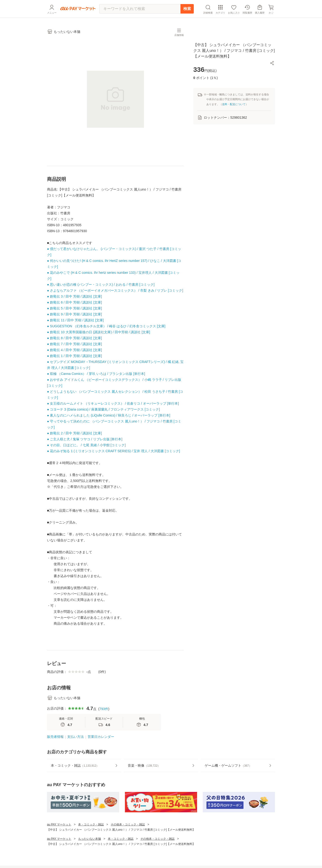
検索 (187, 9)
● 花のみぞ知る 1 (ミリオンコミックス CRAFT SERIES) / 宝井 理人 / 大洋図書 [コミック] (114, 451)
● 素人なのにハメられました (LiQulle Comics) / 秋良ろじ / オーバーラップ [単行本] (109, 415)
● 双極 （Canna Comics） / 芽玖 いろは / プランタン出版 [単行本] (96, 374)
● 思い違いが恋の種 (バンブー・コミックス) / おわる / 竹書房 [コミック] (101, 284)
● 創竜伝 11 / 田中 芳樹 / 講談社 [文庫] (75, 320)
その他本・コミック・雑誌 (128, 824)
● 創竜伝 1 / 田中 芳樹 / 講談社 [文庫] (74, 356)
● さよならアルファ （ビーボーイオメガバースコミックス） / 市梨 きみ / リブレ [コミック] (115, 290)
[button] (272, 63)
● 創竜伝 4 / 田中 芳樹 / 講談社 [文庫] (74, 350)
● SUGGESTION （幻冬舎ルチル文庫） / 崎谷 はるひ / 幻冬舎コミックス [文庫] (106, 326)
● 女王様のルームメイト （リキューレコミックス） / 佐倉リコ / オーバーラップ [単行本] (113, 403)
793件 (104, 709)
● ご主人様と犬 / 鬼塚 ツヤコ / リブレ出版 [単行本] (85, 439)
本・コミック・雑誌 (91, 824)
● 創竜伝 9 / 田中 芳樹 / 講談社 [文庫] (74, 314)
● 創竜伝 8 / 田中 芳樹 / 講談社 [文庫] (74, 338)
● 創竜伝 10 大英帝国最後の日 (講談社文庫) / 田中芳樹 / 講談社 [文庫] (99, 332)
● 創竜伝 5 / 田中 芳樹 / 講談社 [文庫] (74, 308)
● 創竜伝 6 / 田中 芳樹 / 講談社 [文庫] (74, 302)
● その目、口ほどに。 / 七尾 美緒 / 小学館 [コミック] (86, 445)
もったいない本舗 (90, 839)
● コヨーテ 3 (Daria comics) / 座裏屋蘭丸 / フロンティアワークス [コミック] (103, 409)
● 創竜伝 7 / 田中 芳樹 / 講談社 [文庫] (74, 344)
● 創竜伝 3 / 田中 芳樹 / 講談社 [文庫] (74, 296)
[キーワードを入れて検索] (140, 9)
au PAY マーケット (59, 824)
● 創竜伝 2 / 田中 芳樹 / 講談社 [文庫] (74, 433)
